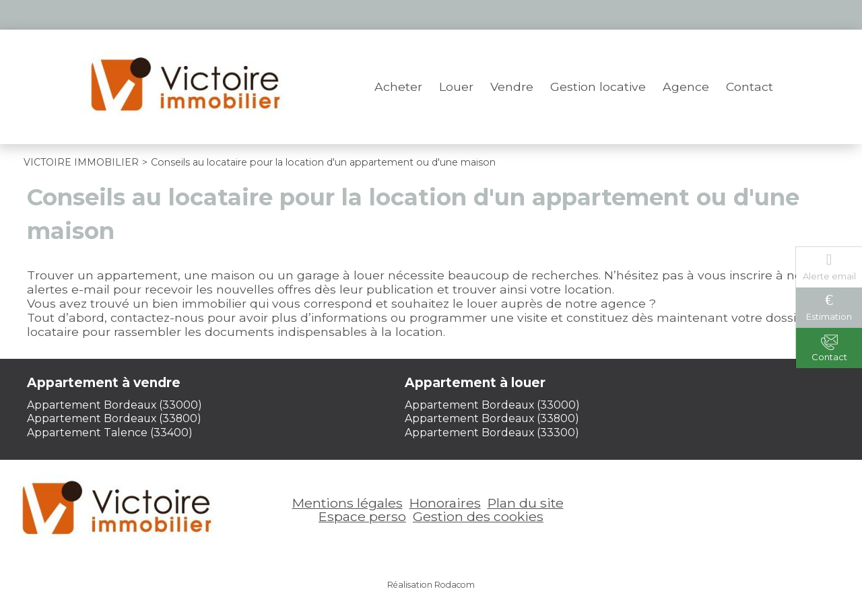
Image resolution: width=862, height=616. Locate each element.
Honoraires (445, 503)
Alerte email (829, 276)
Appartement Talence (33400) (110, 433)
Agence (686, 87)
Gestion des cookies (478, 516)
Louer (456, 87)
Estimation (829, 316)
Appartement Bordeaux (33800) (114, 418)
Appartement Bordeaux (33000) (114, 405)
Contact (750, 87)
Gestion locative (598, 87)
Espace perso (734, 14)
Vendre (512, 87)
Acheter (398, 87)
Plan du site (526, 503)
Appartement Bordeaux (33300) (492, 433)
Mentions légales (347, 503)
